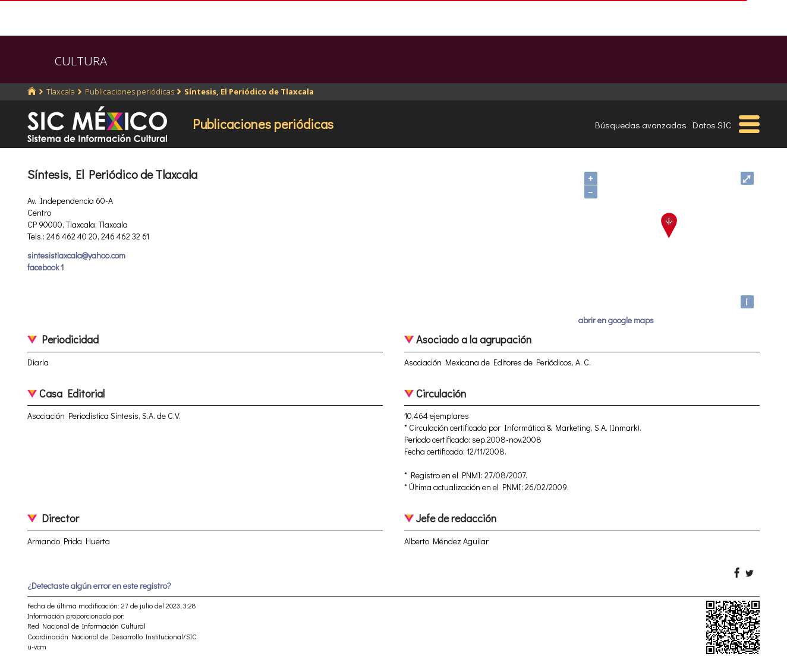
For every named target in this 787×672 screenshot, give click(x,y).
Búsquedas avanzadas (641, 125)
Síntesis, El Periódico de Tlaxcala (249, 92)
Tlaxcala (61, 92)
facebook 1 (45, 267)
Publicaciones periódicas (130, 92)
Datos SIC (712, 125)
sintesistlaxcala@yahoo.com (76, 255)
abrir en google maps (616, 320)
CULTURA (81, 61)
